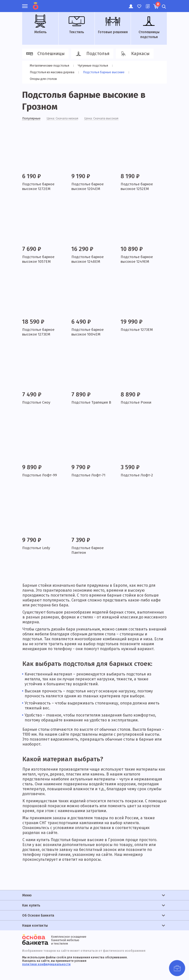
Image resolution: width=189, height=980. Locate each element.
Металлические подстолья (50, 66)
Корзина (157, 4)
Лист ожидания (147, 4)
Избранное (139, 4)
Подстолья (92, 54)
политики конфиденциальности (46, 964)
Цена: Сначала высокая (108, 119)
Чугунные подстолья (94, 66)
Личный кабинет (131, 4)
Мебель (40, 24)
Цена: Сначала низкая (66, 119)
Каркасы (134, 54)
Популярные (32, 119)
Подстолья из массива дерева (53, 72)
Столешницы (45, 54)
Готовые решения (113, 24)
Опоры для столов (44, 79)
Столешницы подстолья (149, 27)
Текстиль (77, 24)
